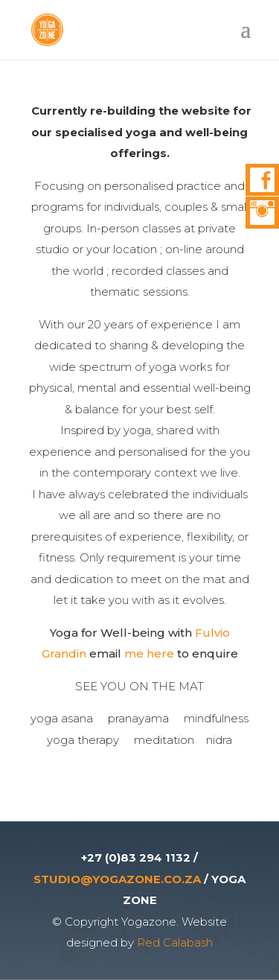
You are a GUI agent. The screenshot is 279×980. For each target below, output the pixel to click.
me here (151, 653)
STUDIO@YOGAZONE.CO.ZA (117, 879)
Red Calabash (175, 942)
